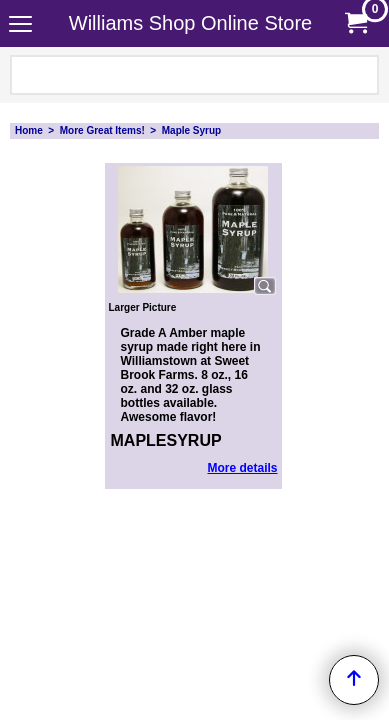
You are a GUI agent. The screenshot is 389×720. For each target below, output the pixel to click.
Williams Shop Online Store (190, 23)
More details (242, 468)
